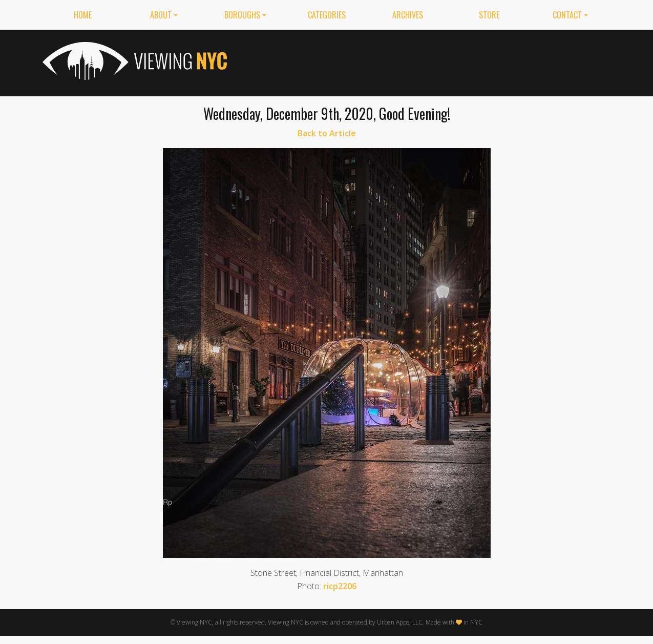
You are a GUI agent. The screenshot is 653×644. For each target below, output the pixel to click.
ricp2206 (340, 586)
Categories (327, 15)
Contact (567, 15)
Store (489, 15)
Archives (408, 15)
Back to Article (327, 133)
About (161, 15)
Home (83, 15)
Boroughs (242, 15)
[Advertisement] (425, 61)
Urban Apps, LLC (400, 622)
